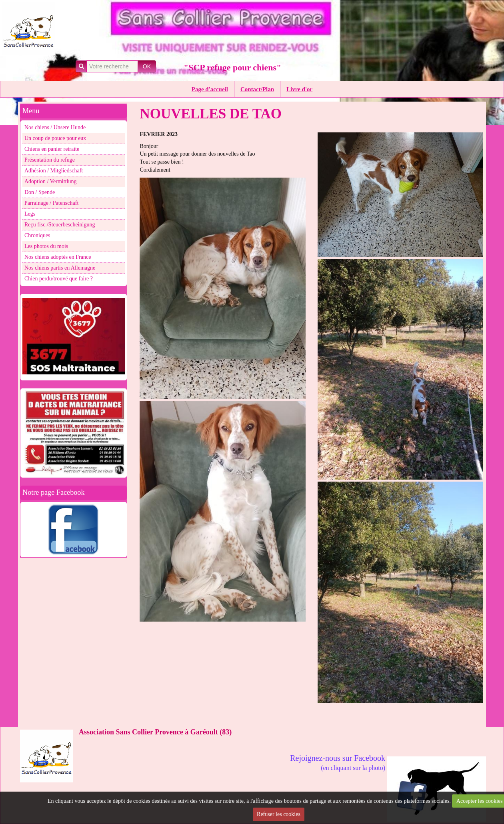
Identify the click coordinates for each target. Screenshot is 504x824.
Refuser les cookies (279, 814)
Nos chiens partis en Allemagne (60, 268)
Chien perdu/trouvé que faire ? (59, 279)
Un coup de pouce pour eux (55, 138)
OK (147, 66)
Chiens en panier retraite (52, 149)
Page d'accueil (210, 89)
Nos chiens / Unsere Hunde (55, 127)
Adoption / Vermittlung (50, 181)
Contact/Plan (257, 89)
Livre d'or (299, 89)
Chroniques (37, 235)
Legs (30, 214)
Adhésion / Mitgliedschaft (54, 171)
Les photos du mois (46, 246)
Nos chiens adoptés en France (58, 257)
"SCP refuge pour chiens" (232, 67)
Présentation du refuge (50, 160)
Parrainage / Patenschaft (51, 203)
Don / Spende (40, 192)
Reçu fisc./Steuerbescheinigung (60, 225)
